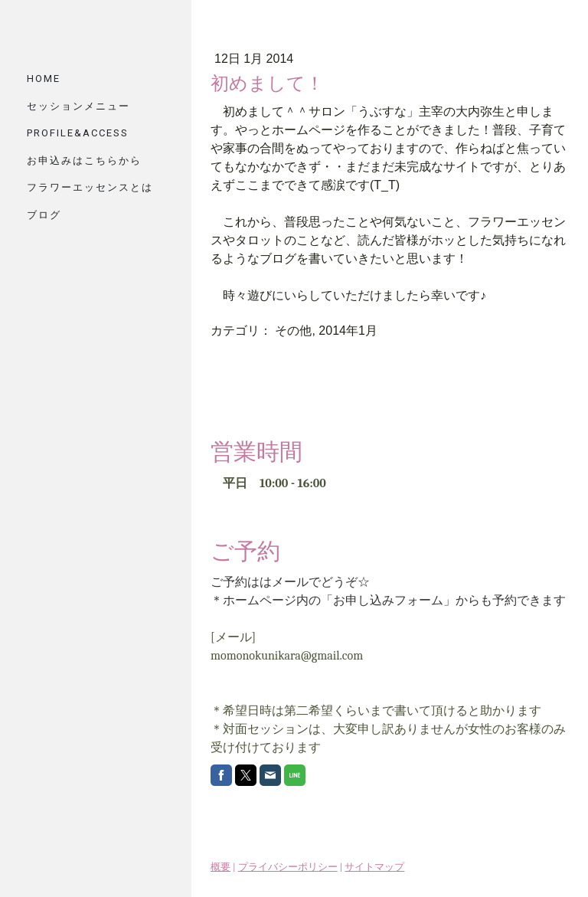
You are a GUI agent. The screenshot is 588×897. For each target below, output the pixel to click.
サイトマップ (374, 867)
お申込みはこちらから (84, 160)
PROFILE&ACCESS (78, 133)
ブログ (44, 215)
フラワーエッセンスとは (90, 187)
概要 (220, 867)
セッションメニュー (78, 106)
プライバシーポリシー (288, 867)
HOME (44, 79)
